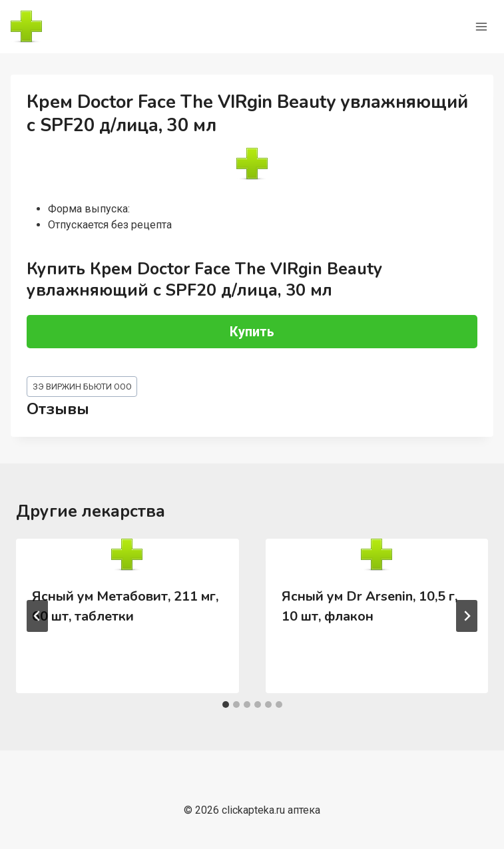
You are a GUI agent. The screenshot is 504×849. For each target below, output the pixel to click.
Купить (252, 332)
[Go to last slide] (37, 616)
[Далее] (467, 616)
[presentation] (127, 555)
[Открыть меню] (481, 26)
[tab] (226, 705)
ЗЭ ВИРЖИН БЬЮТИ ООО (82, 387)
